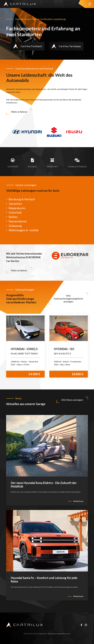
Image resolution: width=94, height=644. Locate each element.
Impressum (43, 634)
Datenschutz (52, 634)
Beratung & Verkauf (22, 199)
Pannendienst (18, 221)
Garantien (15, 204)
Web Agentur (61, 634)
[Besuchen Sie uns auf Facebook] (81, 625)
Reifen (13, 217)
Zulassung (15, 226)
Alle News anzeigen (72, 400)
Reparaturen (17, 208)
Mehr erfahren (19, 112)
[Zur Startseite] (20, 4)
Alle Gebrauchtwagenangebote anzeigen (68, 298)
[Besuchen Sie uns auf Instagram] (86, 625)
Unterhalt (15, 212)
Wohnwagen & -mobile (24, 230)
